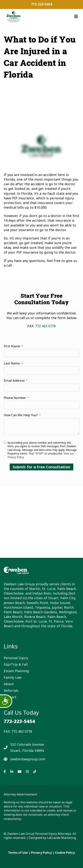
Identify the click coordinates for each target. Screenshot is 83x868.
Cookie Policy (65, 853)
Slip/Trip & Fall (16, 664)
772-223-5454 (41, 4)
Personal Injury (16, 658)
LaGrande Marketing (61, 838)
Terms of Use (18, 853)
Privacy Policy (41, 853)
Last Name (12, 363)
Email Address (14, 380)
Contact (10, 697)
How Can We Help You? (21, 415)
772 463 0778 (45, 326)
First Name (12, 346)
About (9, 684)
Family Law (13, 677)
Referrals (11, 691)
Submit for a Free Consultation (41, 467)
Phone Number (15, 398)
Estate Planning (16, 671)
